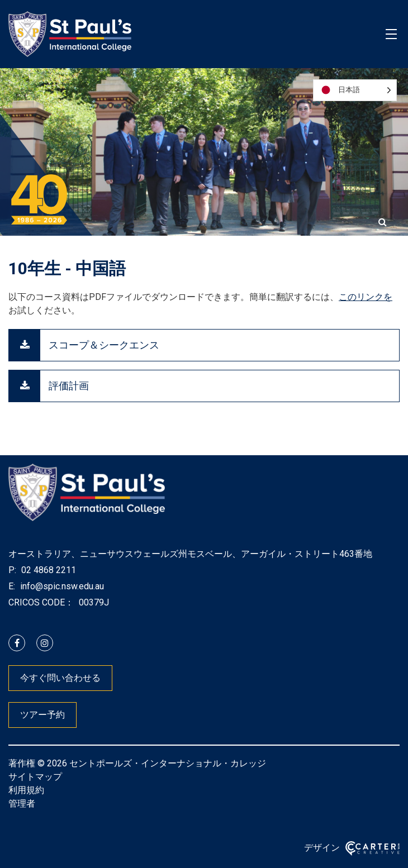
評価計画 (69, 386)
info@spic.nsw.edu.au (61, 586)
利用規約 (26, 790)
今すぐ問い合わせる (60, 678)
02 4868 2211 (48, 570)
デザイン (322, 848)
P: (12, 570)
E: (12, 586)
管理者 (22, 803)
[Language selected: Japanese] (355, 90)
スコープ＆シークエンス (104, 345)
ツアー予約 (42, 715)
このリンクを (366, 297)
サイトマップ (35, 777)
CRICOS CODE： (41, 602)
